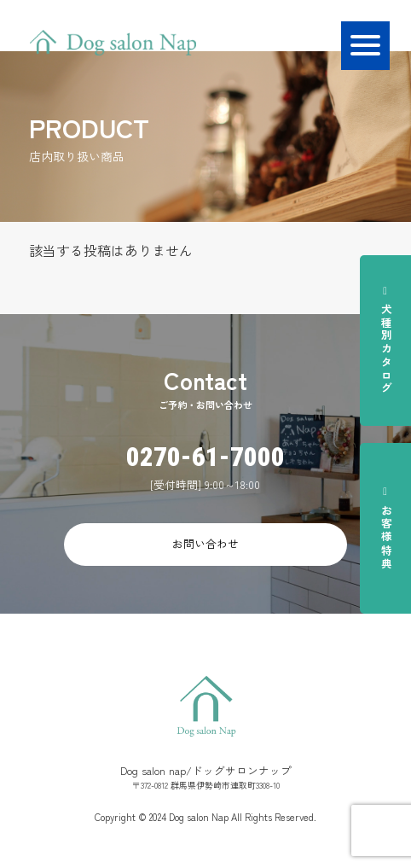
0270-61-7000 (205, 457)
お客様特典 (386, 528)
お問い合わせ (205, 543)
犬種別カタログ (386, 341)
